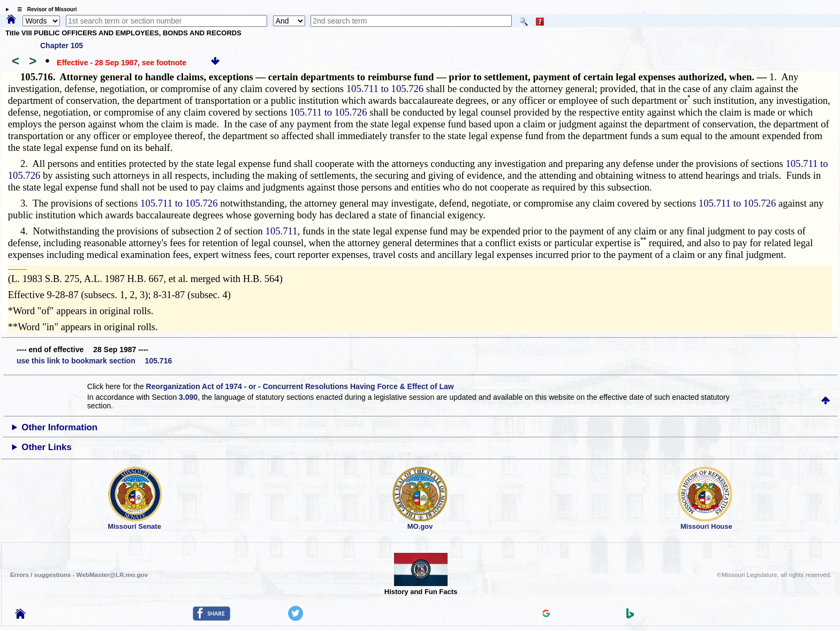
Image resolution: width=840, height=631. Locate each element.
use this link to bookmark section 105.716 (94, 361)
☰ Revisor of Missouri (44, 9)
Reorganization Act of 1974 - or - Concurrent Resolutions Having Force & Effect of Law (300, 386)
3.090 (188, 397)
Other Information (59, 427)
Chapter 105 (62, 45)
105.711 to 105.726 (385, 89)
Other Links (46, 447)
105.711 (282, 231)
